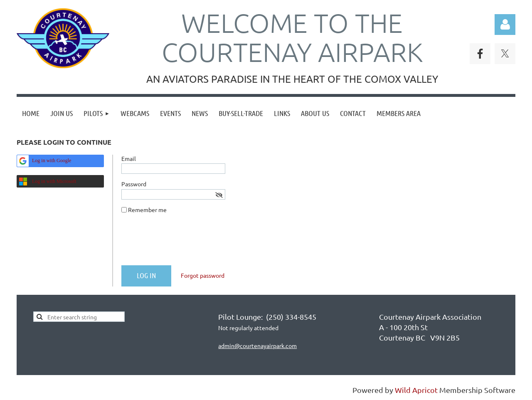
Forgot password (203, 275)
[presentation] (185, 243)
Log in (505, 25)
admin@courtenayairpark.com (257, 346)
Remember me (147, 210)
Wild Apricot (416, 390)
